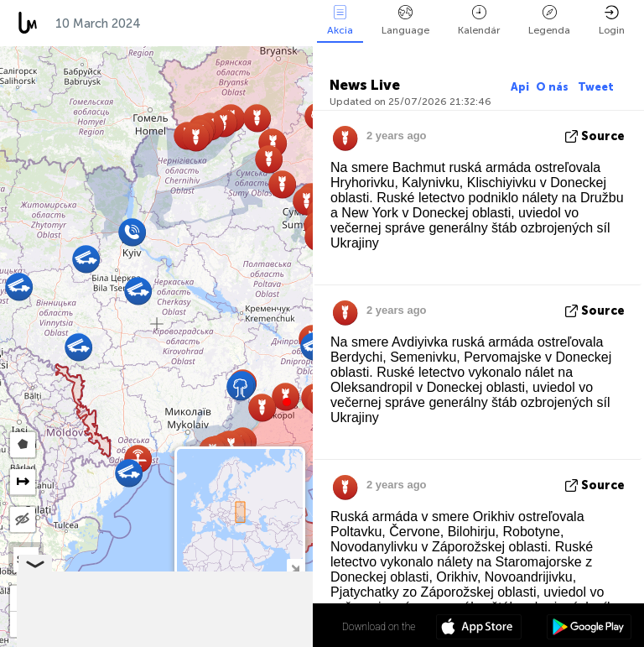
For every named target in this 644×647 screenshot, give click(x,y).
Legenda (549, 21)
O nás (553, 87)
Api (520, 87)
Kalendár (479, 21)
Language (405, 21)
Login (612, 21)
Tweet (596, 87)
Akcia (340, 21)
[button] (287, 402)
